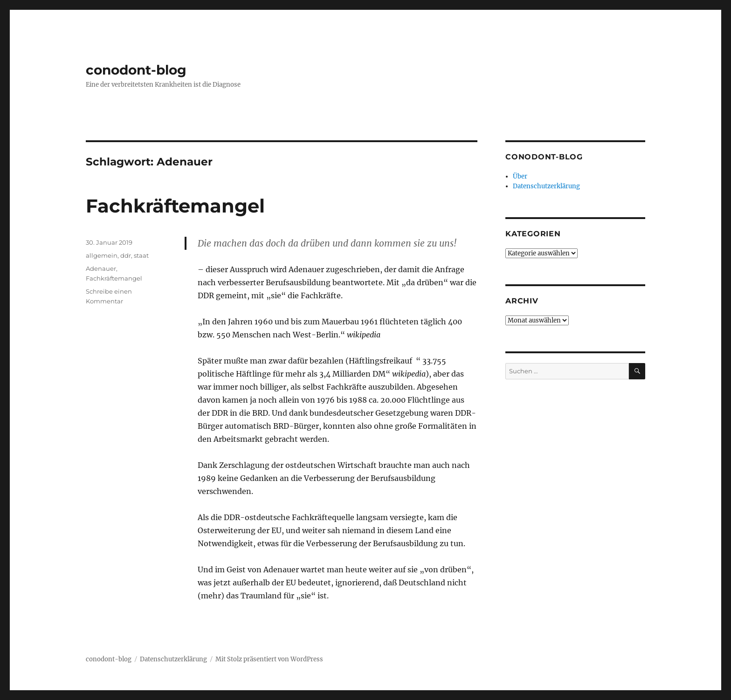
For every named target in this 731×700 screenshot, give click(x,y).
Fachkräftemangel (175, 206)
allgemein (102, 255)
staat (141, 255)
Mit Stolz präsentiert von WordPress (269, 659)
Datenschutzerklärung (546, 186)
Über (520, 176)
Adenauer (101, 268)
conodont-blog (136, 70)
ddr (126, 255)
